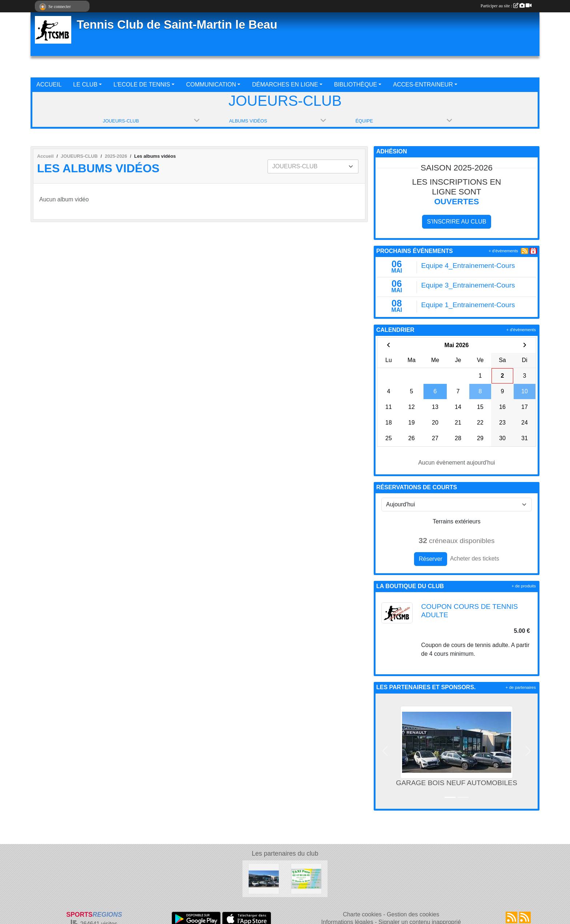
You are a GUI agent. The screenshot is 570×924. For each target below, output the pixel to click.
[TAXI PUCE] (306, 878)
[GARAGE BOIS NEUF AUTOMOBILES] (264, 878)
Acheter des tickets (475, 559)
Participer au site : (506, 6)
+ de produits (524, 586)
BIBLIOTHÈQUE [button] (356, 85)
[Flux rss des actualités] (511, 917)
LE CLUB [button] (85, 85)
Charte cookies (362, 914)
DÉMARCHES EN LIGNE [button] (285, 85)
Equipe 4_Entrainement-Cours (468, 266)
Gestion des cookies (413, 914)
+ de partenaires (521, 687)
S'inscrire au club (456, 222)
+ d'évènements (503, 251)
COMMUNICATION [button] (211, 85)
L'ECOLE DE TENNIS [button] (142, 85)
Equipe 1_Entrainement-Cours (468, 305)
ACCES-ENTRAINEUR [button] (423, 85)
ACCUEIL (49, 85)
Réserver (431, 559)
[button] (385, 751)
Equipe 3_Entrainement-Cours (468, 285)
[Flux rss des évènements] (525, 917)
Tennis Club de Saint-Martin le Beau (177, 25)
